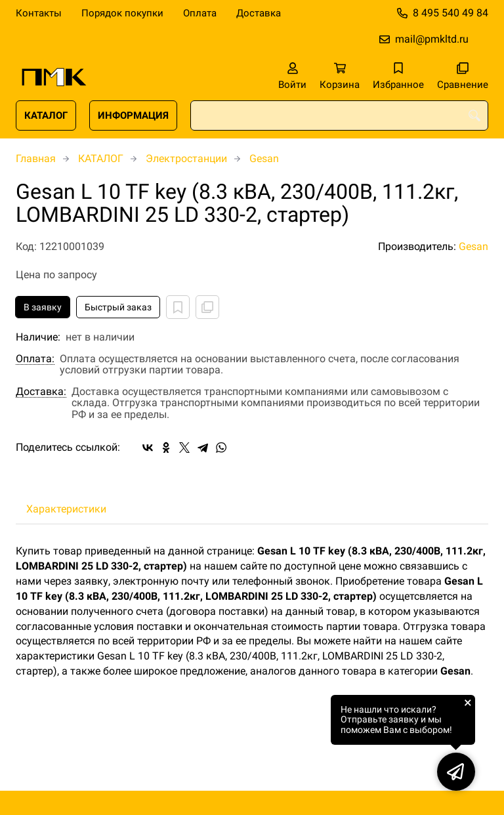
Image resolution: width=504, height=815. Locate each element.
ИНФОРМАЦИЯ (133, 115)
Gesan (264, 158)
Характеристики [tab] (66, 509)
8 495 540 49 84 (451, 13)
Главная (36, 158)
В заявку (43, 307)
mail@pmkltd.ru (432, 39)
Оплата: (35, 359)
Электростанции (186, 158)
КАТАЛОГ (46, 115)
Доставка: (41, 392)
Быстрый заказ (118, 307)
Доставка (259, 13)
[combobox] (339, 115)
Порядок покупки (122, 13)
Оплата (200, 13)
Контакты (39, 13)
